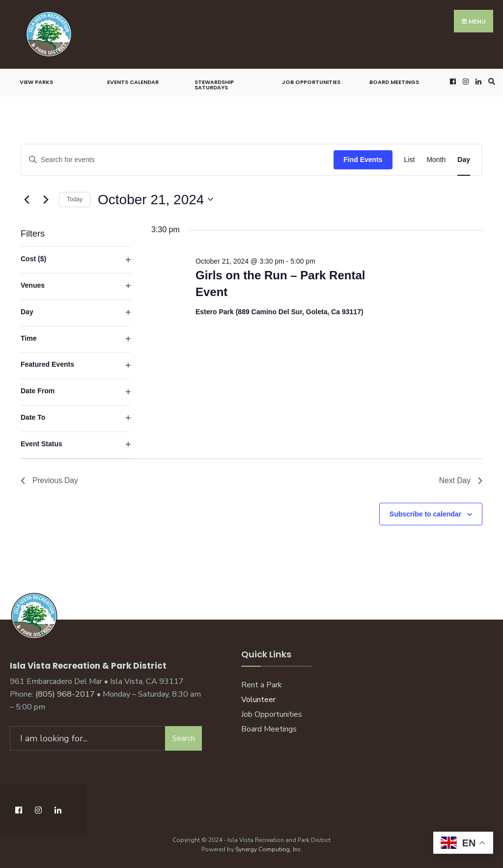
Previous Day (50, 481)
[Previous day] (27, 199)
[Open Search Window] (490, 81)
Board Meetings (394, 82)
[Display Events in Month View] (436, 160)
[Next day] (46, 199)
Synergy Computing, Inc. (269, 848)
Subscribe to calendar (425, 515)
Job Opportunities (311, 82)
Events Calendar (133, 82)
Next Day (460, 481)
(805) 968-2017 (65, 693)
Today (75, 199)
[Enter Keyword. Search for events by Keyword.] (177, 160)
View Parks (36, 82)
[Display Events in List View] (410, 160)
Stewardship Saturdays (214, 85)
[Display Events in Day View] (464, 160)
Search (184, 737)
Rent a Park (262, 685)
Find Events (363, 160)
